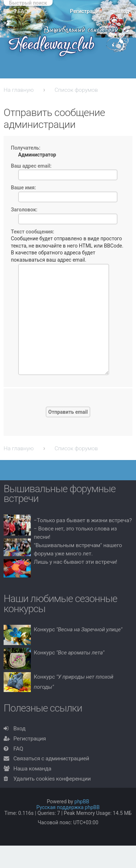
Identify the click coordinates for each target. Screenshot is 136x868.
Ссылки (8, 12)
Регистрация (30, 739)
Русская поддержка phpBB (68, 807)
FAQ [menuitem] (21, 11)
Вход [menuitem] (123, 11)
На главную (19, 90)
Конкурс (78, 629)
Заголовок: (24, 210)
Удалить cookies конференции (52, 779)
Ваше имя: (23, 188)
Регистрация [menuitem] (86, 11)
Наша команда (32, 769)
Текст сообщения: (32, 232)
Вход (20, 729)
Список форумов (76, 90)
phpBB (82, 802)
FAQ (18, 749)
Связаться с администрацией (51, 759)
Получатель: (26, 148)
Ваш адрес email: (31, 166)
